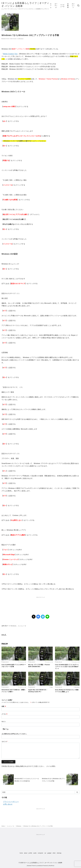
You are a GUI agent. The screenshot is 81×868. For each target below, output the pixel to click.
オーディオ (56, 6)
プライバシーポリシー (11, 802)
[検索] (78, 6)
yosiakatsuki (40, 866)
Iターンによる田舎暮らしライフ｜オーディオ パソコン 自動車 (43, 863)
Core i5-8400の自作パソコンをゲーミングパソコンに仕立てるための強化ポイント (67, 667)
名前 (4, 706)
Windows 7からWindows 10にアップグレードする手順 (38, 826)
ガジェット (73, 6)
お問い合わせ (8, 804)
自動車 (68, 6)
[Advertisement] (40, 603)
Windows (21, 39)
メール (4, 714)
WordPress (52, 866)
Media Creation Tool (10, 54)
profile (30, 853)
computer (40, 853)
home (21, 853)
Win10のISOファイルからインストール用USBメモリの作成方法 (27, 780)
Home (3, 826)
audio (35, 853)
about (26, 853)
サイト (4, 722)
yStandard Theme (31, 866)
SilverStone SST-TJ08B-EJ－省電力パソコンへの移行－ (13, 691)
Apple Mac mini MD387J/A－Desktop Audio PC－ (38, 691)
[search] (77, 792)
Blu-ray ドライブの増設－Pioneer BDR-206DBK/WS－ (39, 666)
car (45, 853)
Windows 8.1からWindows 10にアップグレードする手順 (53, 780)
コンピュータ (62, 6)
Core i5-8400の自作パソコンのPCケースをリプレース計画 (14, 666)
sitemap (59, 853)
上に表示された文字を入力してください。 (15, 734)
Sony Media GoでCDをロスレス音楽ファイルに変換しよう (67, 691)
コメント (5, 741)
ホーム (51, 6)
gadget (49, 853)
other (54, 853)
